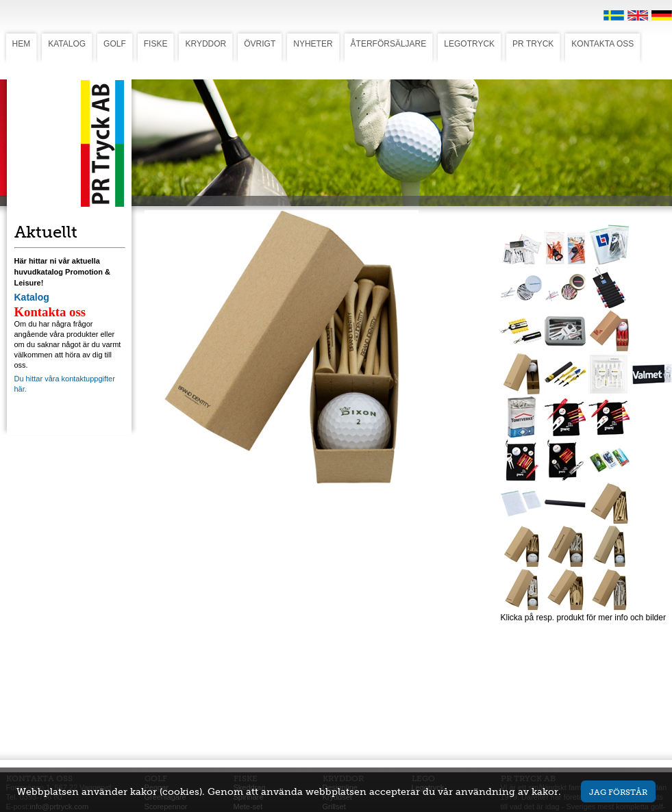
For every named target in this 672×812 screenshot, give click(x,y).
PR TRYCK (533, 44)
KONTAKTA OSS (602, 44)
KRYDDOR (206, 44)
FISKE (156, 44)
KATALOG (67, 44)
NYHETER (313, 44)
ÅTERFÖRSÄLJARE (389, 44)
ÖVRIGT (260, 44)
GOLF (115, 44)
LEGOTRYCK (469, 44)
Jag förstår (618, 792)
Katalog (32, 297)
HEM (22, 44)
